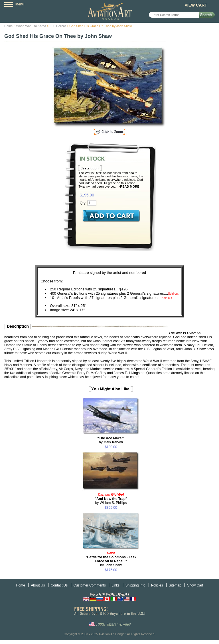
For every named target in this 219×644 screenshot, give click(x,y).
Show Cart (195, 585)
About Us (38, 585)
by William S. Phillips (111, 499)
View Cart (196, 5)
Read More (130, 186)
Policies (157, 585)
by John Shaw (111, 559)
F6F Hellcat (58, 26)
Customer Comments (90, 585)
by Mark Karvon (111, 440)
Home (8, 26)
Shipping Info (135, 585)
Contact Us (59, 585)
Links (115, 585)
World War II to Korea (31, 26)
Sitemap (175, 585)
